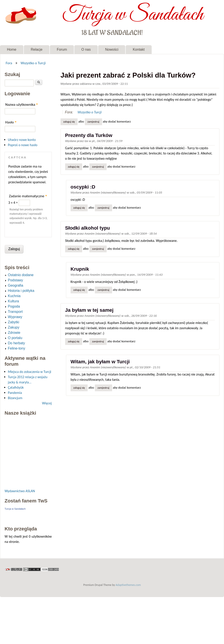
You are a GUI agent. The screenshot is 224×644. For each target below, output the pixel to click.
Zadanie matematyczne (28, 196)
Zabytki (14, 322)
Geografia (16, 285)
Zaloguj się (69, 122)
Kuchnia (14, 296)
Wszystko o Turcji (33, 63)
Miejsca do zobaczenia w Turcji (30, 372)
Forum (62, 49)
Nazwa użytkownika (22, 105)
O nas (86, 49)
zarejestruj (93, 122)
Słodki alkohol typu (88, 228)
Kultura (13, 301)
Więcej (47, 403)
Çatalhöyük (16, 387)
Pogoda (14, 306)
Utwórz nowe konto (22, 140)
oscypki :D (83, 187)
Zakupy (14, 327)
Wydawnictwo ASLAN (20, 491)
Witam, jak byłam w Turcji (100, 362)
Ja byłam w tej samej (89, 310)
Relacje (37, 49)
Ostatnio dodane (21, 275)
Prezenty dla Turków (89, 135)
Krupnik (80, 269)
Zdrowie (14, 333)
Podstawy (15, 280)
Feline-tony (16, 348)
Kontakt (139, 49)
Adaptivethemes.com (128, 585)
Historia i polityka (21, 291)
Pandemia (15, 393)
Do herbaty (16, 343)
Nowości (112, 49)
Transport (15, 312)
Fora (9, 63)
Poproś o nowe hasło (23, 145)
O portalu (15, 338)
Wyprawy (15, 317)
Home (12, 49)
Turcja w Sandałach (133, 15)
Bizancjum (15, 398)
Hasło (11, 122)
